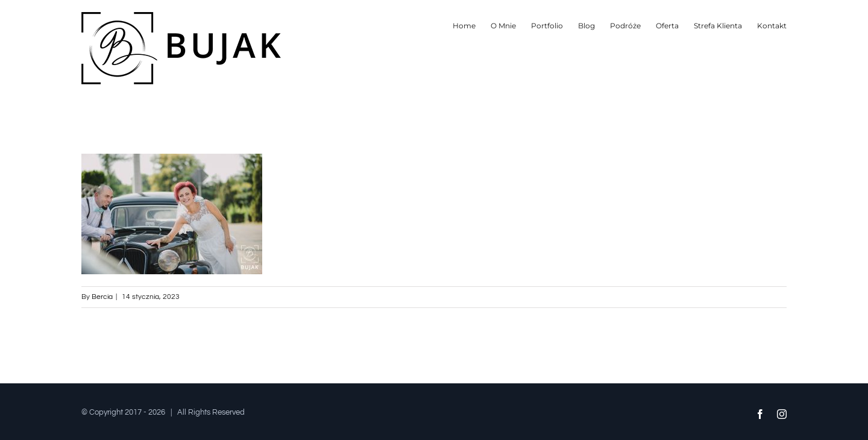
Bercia (102, 297)
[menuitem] (472, 26)
